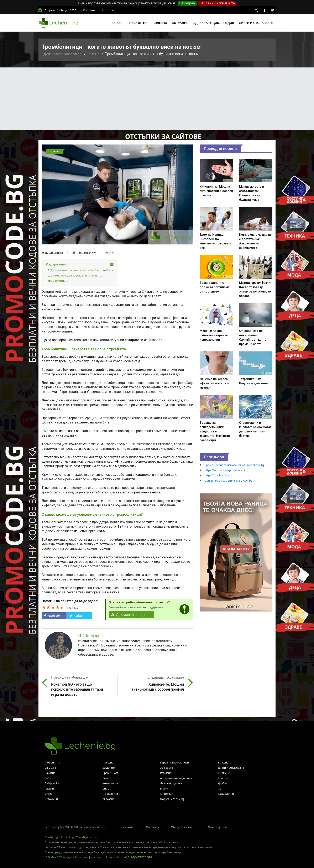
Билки (164, 788)
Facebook (52, 616)
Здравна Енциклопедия (175, 762)
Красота (223, 778)
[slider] (53, 607)
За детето (109, 768)
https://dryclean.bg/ (217, 475)
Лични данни (217, 827)
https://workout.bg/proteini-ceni (225, 470)
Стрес (48, 794)
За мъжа (50, 768)
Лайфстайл (52, 783)
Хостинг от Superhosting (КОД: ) (122, 857)
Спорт (106, 788)
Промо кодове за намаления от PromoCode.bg (234, 465)
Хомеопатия (111, 783)
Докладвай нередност (131, 615)
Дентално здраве (171, 783)
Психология (110, 794)
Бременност (110, 773)
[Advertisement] (157, 99)
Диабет (223, 783)
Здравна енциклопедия (214, 23)
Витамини (51, 799)
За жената (224, 762)
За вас (117, 23)
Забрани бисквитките (217, 3)
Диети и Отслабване (231, 768)
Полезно (160, 23)
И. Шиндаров (54, 253)
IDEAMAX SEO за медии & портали (67, 857)
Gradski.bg (51, 837)
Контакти (109, 10)
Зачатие (50, 773)
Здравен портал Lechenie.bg (61, 54)
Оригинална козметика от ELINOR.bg (228, 481)
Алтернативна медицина (176, 778)
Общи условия (181, 827)
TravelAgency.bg (86, 837)
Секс (105, 778)
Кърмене (224, 773)
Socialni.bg (67, 837)
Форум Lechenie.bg (172, 799)
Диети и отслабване (256, 23)
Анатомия (167, 794)
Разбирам (187, 3)
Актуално (180, 23)
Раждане (166, 773)
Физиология (226, 794)
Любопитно (137, 23)
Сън (221, 788)
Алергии (50, 788)
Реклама (89, 10)
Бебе (48, 778)
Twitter (77, 616)
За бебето (167, 768)
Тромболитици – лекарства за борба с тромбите (82, 270)
